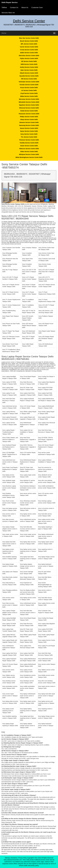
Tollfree (4, 8)
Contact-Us (14, 8)
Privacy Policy (23, 858)
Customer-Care (37, 8)
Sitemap (7, 858)
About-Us (25, 8)
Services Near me (8, 13)
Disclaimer (14, 858)
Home (4, 33)
